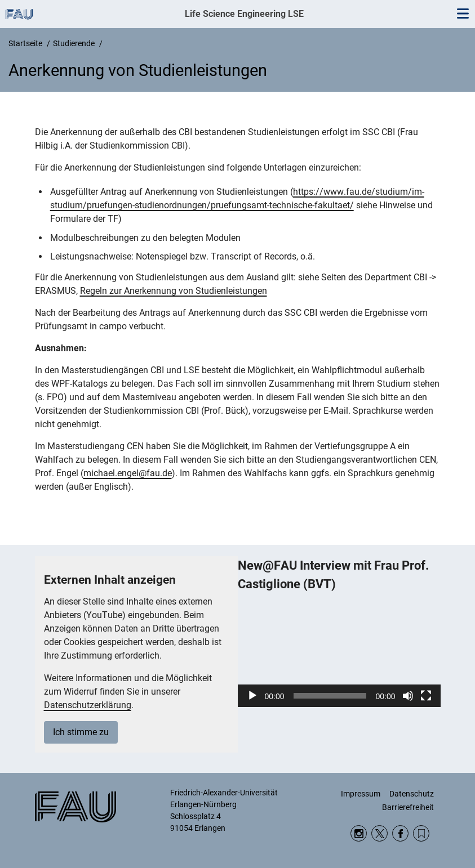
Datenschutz (412, 794)
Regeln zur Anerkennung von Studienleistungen (174, 291)
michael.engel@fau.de (128, 473)
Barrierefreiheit (408, 807)
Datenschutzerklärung (88, 705)
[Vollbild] (426, 696)
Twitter (379, 833)
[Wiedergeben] (252, 696)
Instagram (359, 833)
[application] (339, 650)
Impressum (361, 794)
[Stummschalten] (408, 696)
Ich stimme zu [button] (81, 732)
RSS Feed (421, 833)
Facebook (400, 833)
